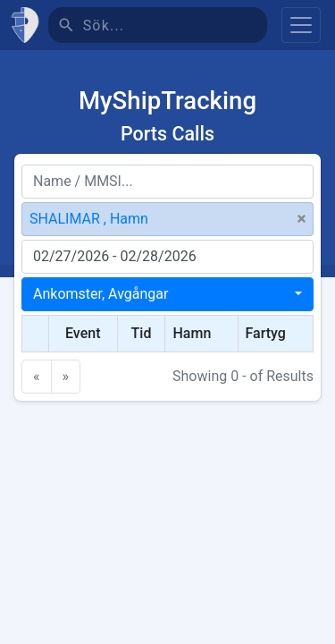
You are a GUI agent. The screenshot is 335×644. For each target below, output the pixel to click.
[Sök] (175, 25)
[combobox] (167, 294)
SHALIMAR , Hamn (89, 219)
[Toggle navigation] (301, 25)
